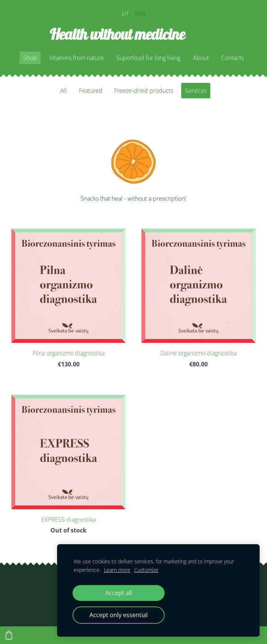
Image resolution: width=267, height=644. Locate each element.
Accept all (119, 593)
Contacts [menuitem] (233, 58)
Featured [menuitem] (91, 91)
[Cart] (9, 635)
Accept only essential (119, 615)
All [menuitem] (64, 91)
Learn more (117, 570)
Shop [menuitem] (30, 58)
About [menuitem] (201, 58)
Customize (146, 570)
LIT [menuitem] (125, 13)
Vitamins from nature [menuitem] (77, 58)
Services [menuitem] (196, 91)
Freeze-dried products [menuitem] (144, 91)
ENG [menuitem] (140, 13)
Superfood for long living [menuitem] (148, 58)
